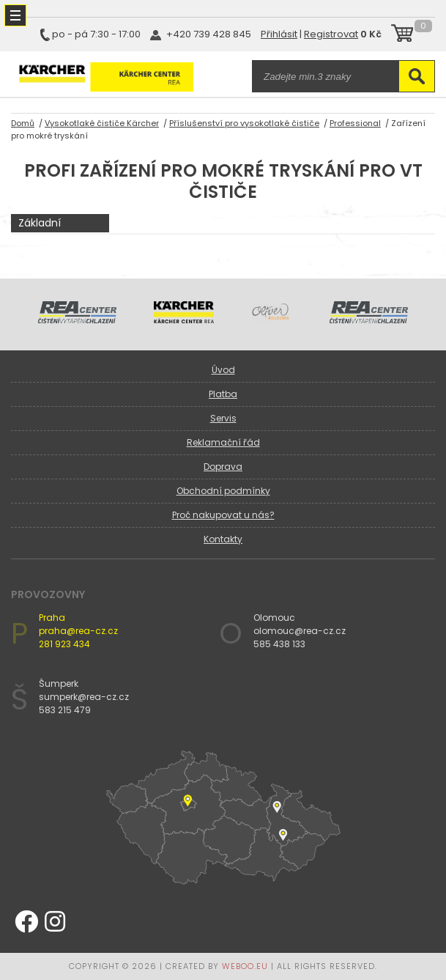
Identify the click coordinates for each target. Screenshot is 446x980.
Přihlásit (279, 34)
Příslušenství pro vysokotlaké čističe (244, 123)
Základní (40, 223)
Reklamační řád (223, 442)
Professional (355, 123)
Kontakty (223, 539)
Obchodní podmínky (223, 491)
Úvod (223, 370)
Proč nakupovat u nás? (223, 515)
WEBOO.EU (245, 966)
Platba (223, 394)
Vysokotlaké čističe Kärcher (102, 123)
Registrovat (331, 34)
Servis (223, 418)
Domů (23, 123)
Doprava (223, 467)
